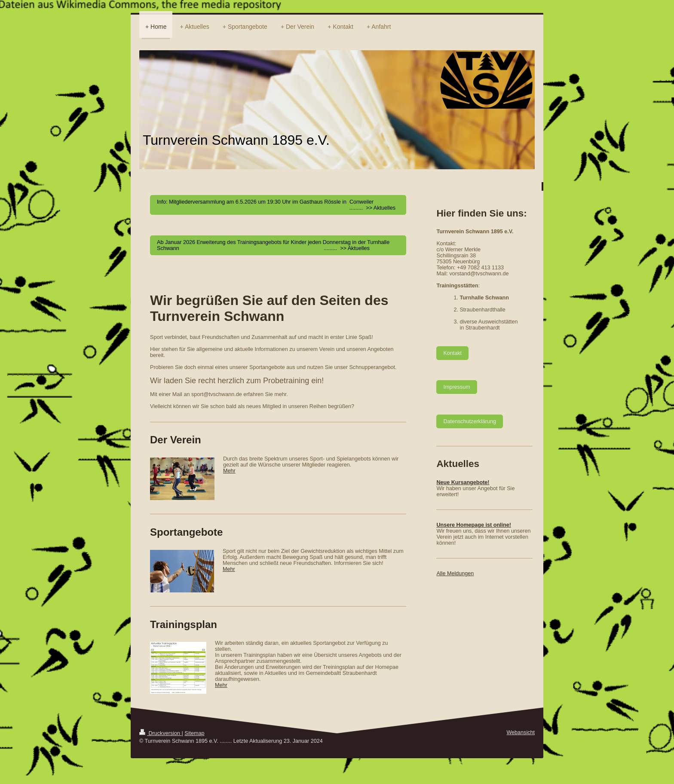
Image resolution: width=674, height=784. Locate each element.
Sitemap (194, 733)
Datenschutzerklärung (470, 421)
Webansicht (521, 732)
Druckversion (160, 733)
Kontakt (452, 353)
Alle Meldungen (455, 574)
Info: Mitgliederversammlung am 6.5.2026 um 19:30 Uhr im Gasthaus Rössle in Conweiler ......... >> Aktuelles (276, 205)
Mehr (229, 471)
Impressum (456, 387)
